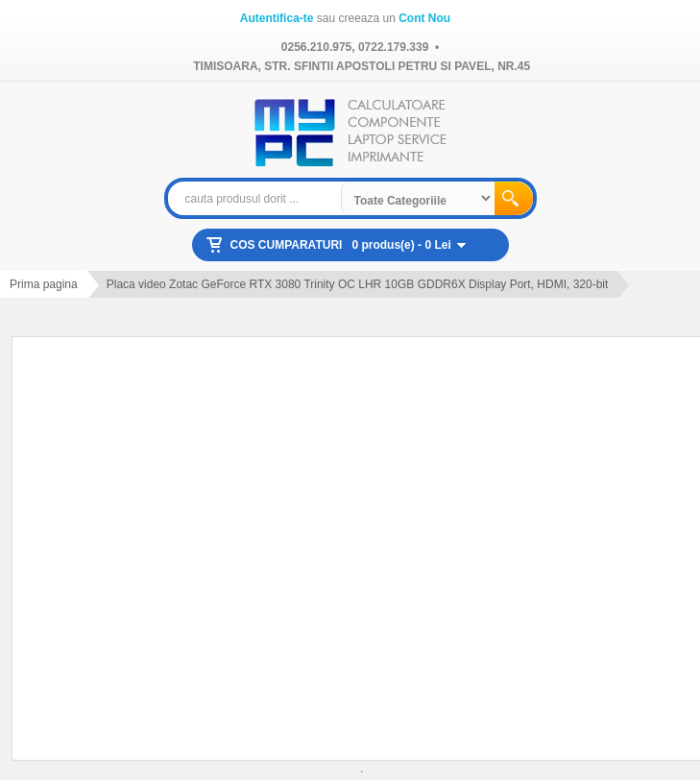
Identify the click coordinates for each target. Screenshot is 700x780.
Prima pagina (44, 284)
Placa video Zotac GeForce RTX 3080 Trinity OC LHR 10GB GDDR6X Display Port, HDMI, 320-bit (358, 284)
